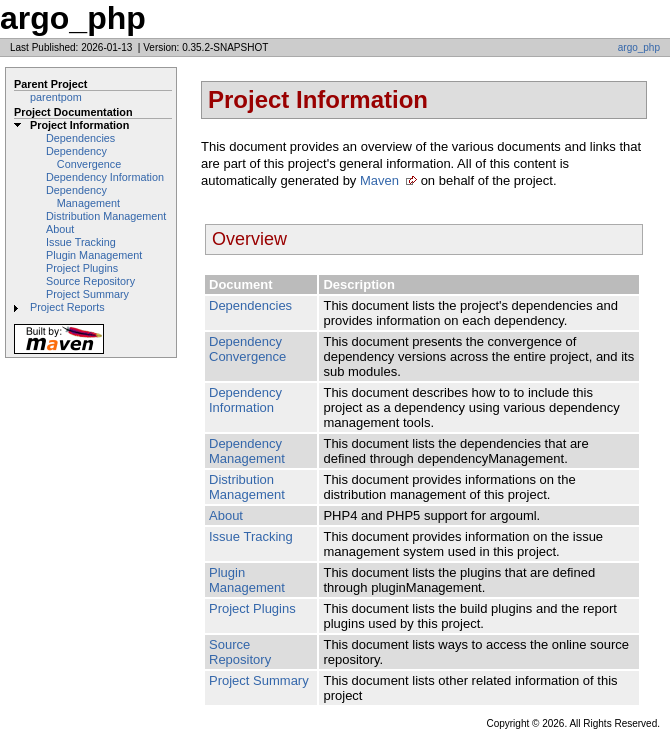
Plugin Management (94, 255)
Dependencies (80, 138)
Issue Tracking (81, 242)
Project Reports (67, 307)
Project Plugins (82, 268)
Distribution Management (106, 216)
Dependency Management (83, 196)
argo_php (639, 47)
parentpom (56, 97)
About (60, 229)
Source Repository (90, 281)
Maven (379, 180)
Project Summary (87, 294)
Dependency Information (105, 177)
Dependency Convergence (83, 157)
